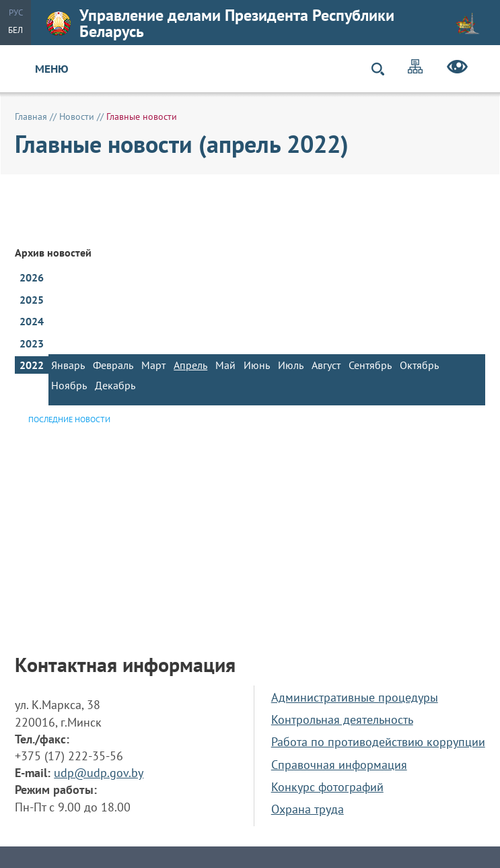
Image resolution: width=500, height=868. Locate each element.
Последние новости (69, 419)
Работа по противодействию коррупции (378, 742)
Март (153, 365)
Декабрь (115, 385)
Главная (31, 116)
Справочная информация (339, 765)
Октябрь (419, 365)
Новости (77, 116)
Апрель (190, 365)
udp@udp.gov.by (99, 773)
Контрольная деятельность (342, 720)
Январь (68, 365)
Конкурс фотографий (327, 787)
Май (225, 365)
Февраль (113, 365)
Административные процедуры (355, 697)
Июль (291, 365)
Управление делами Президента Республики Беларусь (263, 23)
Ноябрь (69, 385)
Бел (15, 30)
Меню (52, 69)
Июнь (257, 365)
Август (326, 365)
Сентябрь (370, 365)
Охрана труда (308, 809)
